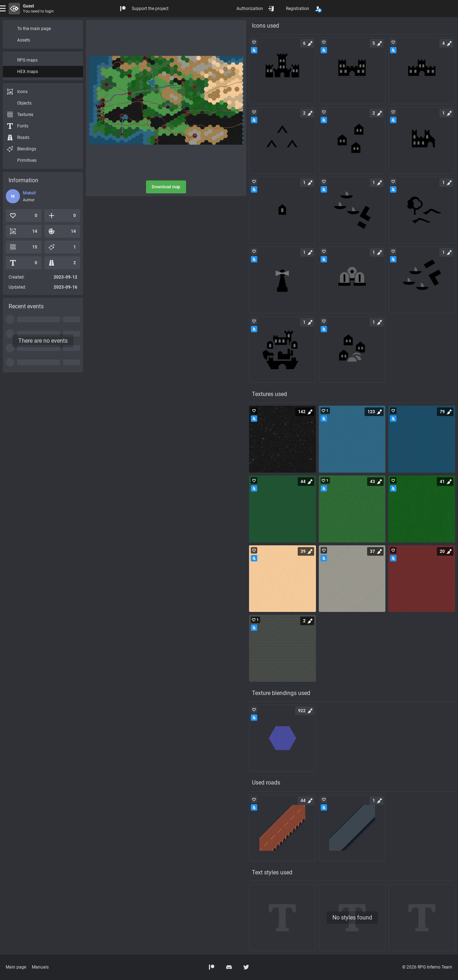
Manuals (40, 967)
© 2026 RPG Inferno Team (427, 967)
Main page (16, 967)
